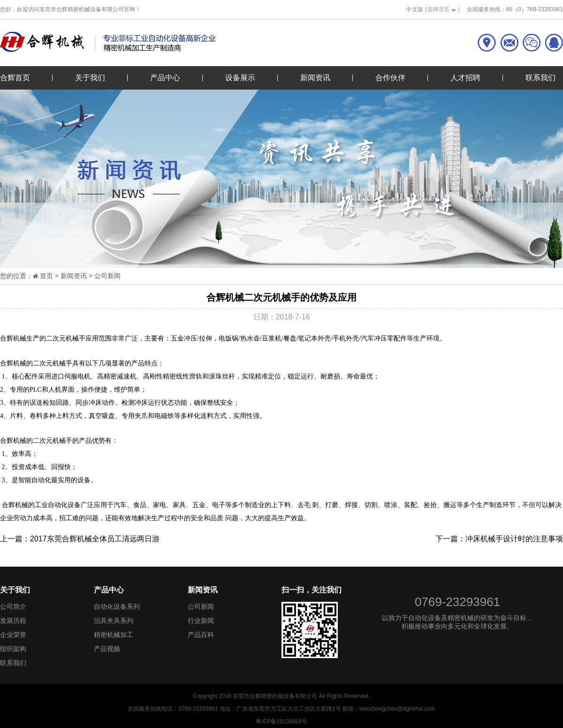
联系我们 (540, 78)
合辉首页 (15, 78)
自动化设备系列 (117, 607)
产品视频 (107, 649)
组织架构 (13, 649)
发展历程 (13, 621)
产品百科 (201, 635)
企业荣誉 (13, 635)
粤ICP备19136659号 (281, 721)
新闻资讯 (315, 78)
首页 (46, 276)
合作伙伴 (390, 78)
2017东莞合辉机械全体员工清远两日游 (95, 539)
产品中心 (165, 78)
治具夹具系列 (114, 621)
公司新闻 (107, 276)
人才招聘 (465, 78)
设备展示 (240, 78)
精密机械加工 (114, 635)
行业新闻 (201, 621)
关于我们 (90, 78)
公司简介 (13, 607)
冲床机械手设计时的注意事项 (514, 539)
